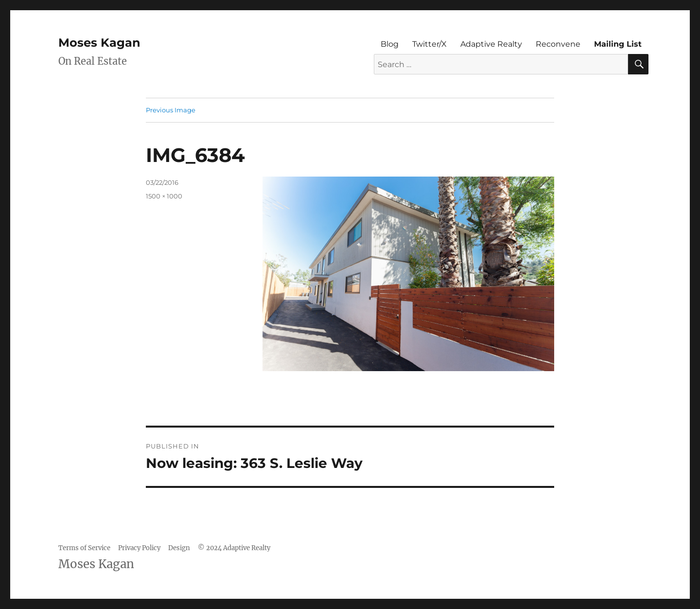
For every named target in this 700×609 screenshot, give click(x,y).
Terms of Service (84, 548)
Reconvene (558, 44)
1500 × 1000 (164, 196)
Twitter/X (429, 44)
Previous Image (171, 110)
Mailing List (618, 44)
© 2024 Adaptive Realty (234, 548)
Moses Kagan (99, 43)
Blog (390, 44)
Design (179, 548)
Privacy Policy (139, 548)
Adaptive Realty (491, 44)
